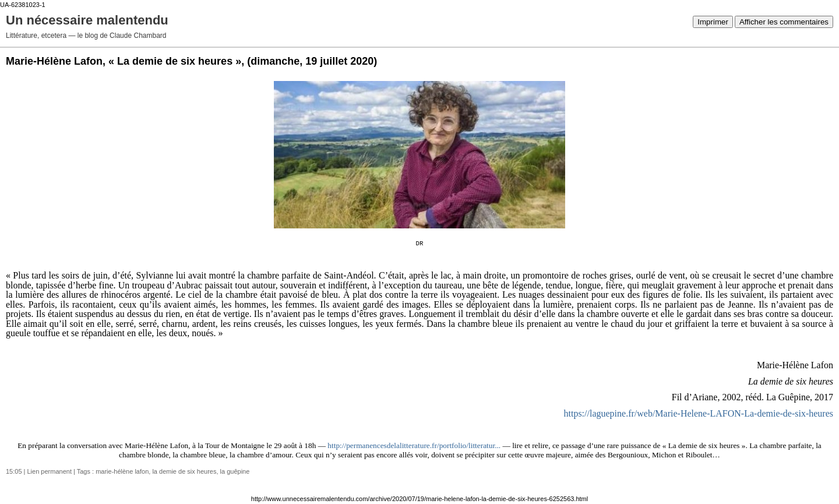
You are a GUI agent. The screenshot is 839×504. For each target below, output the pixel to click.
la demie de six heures (184, 471)
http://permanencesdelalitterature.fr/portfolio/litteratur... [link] (414, 445)
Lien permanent (50, 471)
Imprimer (713, 22)
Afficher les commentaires (784, 22)
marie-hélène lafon (122, 471)
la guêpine (235, 471)
